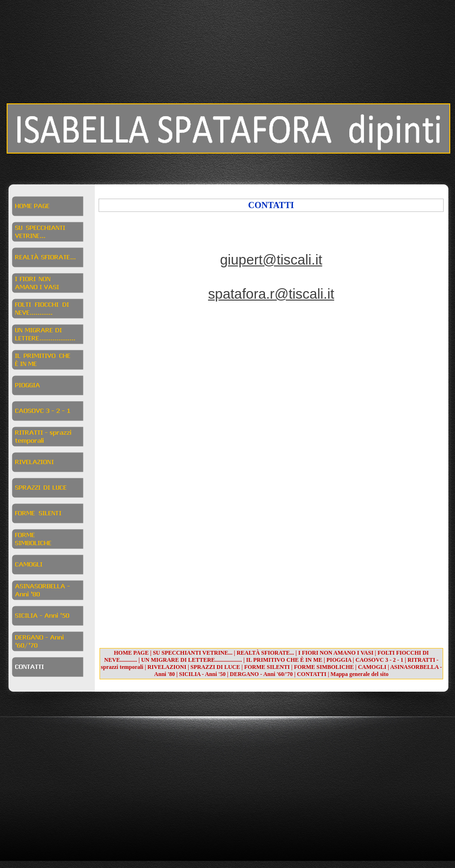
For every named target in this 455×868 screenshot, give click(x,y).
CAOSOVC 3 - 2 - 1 (379, 660)
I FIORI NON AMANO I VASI (336, 653)
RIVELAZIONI (167, 667)
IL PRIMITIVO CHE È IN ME (284, 660)
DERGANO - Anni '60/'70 (261, 674)
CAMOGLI (372, 667)
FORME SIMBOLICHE (324, 667)
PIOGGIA (339, 660)
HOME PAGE (131, 653)
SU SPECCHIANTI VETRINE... (192, 653)
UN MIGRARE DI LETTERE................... (192, 660)
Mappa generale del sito (359, 674)
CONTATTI (311, 674)
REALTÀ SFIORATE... (265, 653)
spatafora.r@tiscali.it (271, 294)
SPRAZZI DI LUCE (215, 667)
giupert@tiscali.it (271, 260)
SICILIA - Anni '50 (202, 674)
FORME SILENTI (267, 667)
